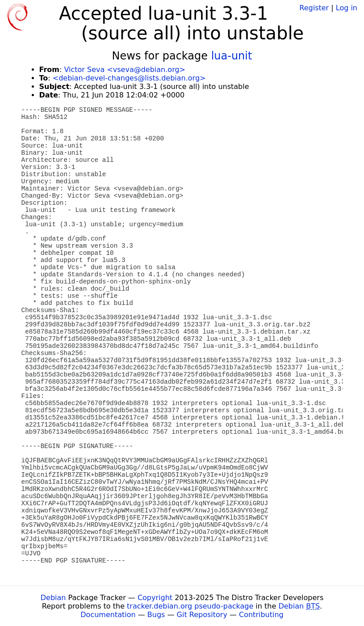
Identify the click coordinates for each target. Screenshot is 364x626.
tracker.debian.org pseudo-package (190, 606)
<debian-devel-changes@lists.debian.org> (129, 78)
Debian (53, 598)
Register (314, 8)
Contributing (261, 615)
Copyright (155, 598)
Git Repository (202, 615)
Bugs (156, 615)
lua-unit (232, 56)
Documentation (108, 615)
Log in (347, 8)
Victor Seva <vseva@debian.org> (125, 70)
